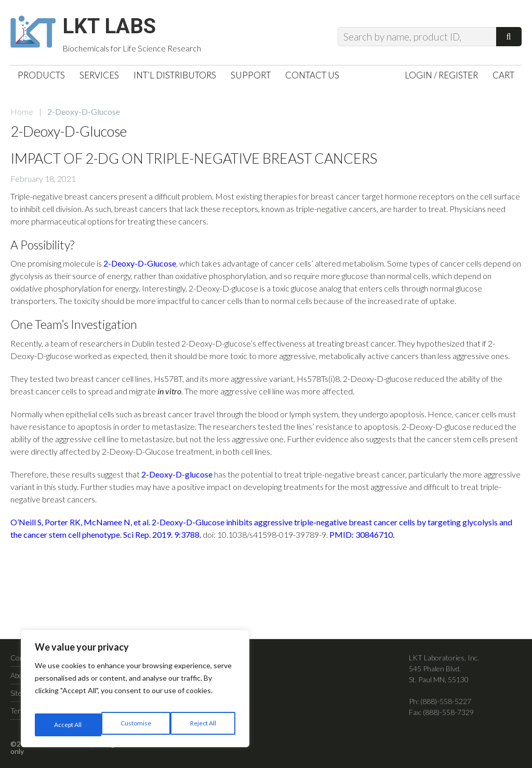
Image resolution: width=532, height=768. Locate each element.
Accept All (203, 725)
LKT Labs (120, 29)
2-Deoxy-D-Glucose (140, 268)
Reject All (136, 725)
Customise (68, 725)
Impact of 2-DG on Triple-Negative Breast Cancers (194, 163)
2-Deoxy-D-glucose (177, 479)
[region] (135, 693)
